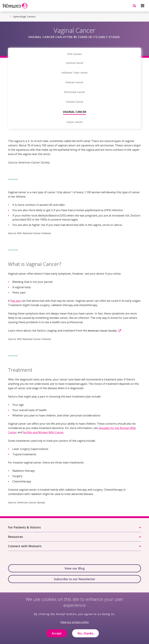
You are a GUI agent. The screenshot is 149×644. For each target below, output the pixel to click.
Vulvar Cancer (75, 122)
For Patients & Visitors (24, 527)
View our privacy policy (75, 624)
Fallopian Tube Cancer (75, 73)
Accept (57, 635)
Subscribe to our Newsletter (74, 579)
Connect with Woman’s (25, 546)
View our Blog (75, 568)
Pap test (16, 301)
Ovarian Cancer (74, 82)
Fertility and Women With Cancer (43, 432)
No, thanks (85, 635)
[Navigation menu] (142, 6)
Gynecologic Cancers (24, 16)
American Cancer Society (102, 331)
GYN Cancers (75, 54)
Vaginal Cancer (74, 112)
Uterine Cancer (75, 102)
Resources (15, 537)
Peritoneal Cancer (75, 92)
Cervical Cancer (75, 63)
